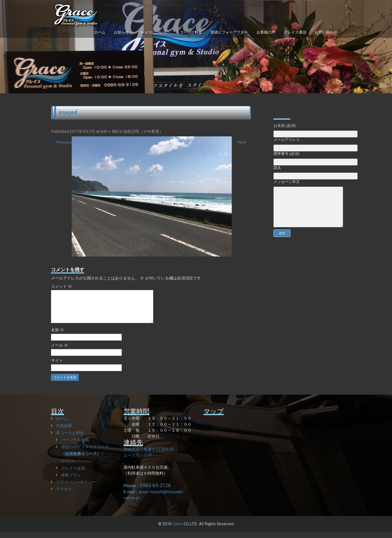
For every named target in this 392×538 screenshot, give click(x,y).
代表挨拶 (64, 432)
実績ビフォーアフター (229, 32)
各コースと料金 (189, 32)
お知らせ (121, 32)
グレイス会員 (73, 474)
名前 (57, 336)
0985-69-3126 (155, 491)
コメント (61, 286)
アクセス (64, 495)
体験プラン (71, 481)
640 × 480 (109, 131)
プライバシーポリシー (76, 488)
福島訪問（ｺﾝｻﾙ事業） (143, 131)
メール (59, 351)
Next (244, 142)
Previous (61, 142)
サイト (57, 366)
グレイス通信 (295, 32)
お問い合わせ (326, 32)
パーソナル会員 (75, 446)
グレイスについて (152, 32)
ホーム (100, 32)
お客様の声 (266, 32)
